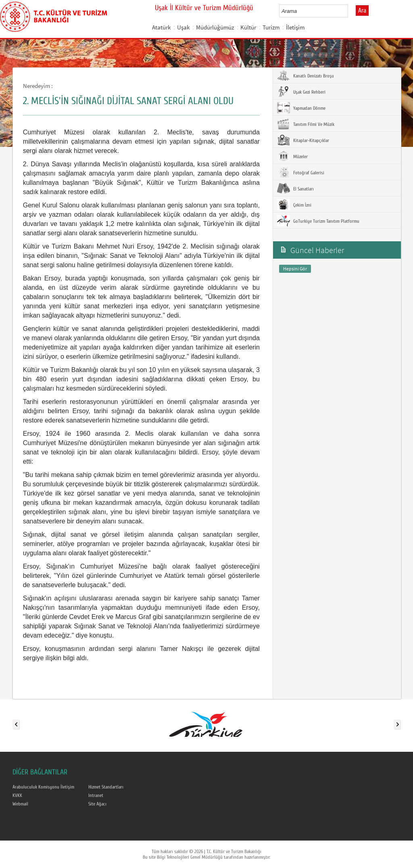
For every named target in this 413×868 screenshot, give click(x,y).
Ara (362, 10)
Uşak (183, 27)
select (350, 11)
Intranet (96, 795)
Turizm (271, 27)
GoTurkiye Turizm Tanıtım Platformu (318, 221)
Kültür (248, 27)
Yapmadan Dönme (301, 108)
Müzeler (292, 156)
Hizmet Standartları (106, 787)
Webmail (20, 804)
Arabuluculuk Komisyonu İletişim (43, 787)
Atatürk (161, 27)
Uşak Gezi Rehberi (301, 92)
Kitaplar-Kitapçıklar (303, 140)
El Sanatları (295, 188)
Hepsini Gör (295, 269)
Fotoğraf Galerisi (301, 172)
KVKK (17, 795)
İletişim (295, 27)
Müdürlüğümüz (215, 27)
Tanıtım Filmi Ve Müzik (306, 124)
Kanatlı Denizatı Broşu (306, 75)
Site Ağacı (97, 804)
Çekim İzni (294, 205)
